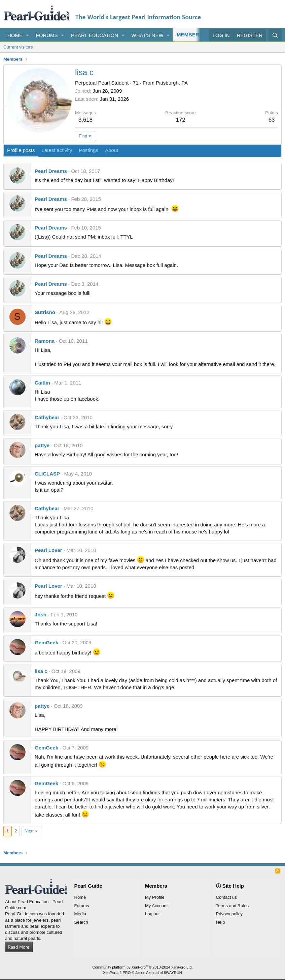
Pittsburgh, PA (172, 83)
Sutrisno (45, 312)
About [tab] (112, 150)
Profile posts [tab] (21, 150)
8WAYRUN (173, 973)
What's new (148, 35)
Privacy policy (229, 914)
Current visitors (18, 47)
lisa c (41, 671)
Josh (41, 615)
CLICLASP (47, 474)
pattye (42, 445)
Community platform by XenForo (143, 967)
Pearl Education (95, 35)
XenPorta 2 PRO (117, 973)
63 (272, 120)
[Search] (275, 35)
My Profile (155, 897)
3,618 (86, 120)
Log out (152, 914)
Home (15, 35)
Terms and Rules (233, 906)
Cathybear (47, 417)
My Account (156, 906)
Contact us (226, 897)
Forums (47, 35)
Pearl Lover (48, 550)
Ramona (45, 341)
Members (190, 35)
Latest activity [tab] (57, 150)
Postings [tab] (88, 150)
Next (29, 831)
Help (221, 922)
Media (80, 914)
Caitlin (42, 383)
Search (81, 922)
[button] (28, 35)
